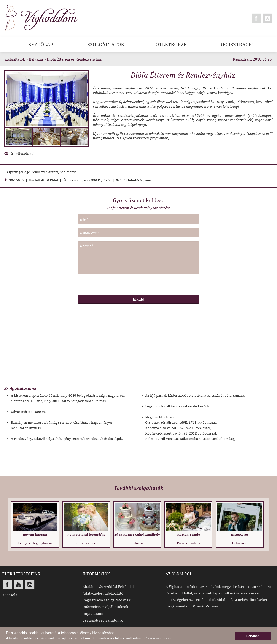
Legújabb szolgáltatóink (103, 620)
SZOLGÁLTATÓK (106, 44)
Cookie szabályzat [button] (158, 638)
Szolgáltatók (15, 59)
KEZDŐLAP (41, 44)
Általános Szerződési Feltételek (109, 587)
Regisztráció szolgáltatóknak (106, 600)
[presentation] (138, 284)
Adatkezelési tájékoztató (103, 593)
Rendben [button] (253, 636)
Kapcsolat (10, 595)
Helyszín (36, 59)
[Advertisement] (138, 347)
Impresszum (93, 613)
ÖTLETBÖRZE (171, 44)
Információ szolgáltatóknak (105, 607)
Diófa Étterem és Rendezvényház (74, 59)
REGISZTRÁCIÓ (236, 44)
